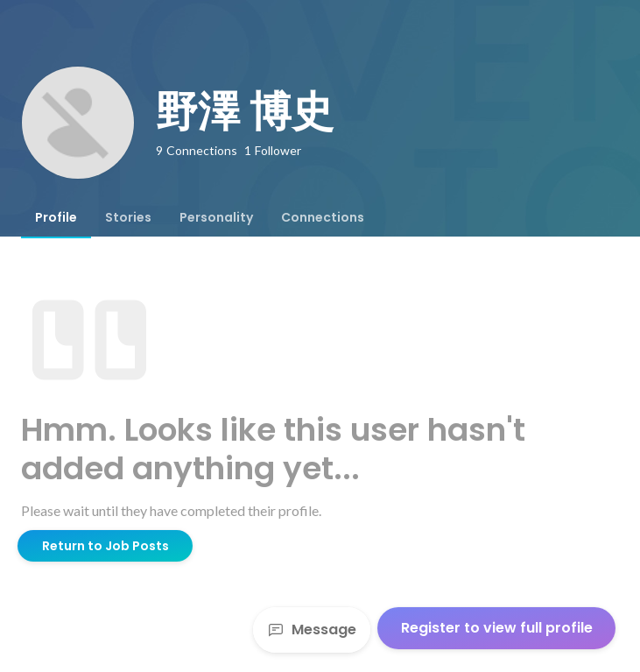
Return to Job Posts (105, 546)
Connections (323, 217)
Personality (216, 217)
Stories (128, 217)
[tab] (56, 217)
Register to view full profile (497, 628)
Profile (56, 217)
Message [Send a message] (312, 630)
